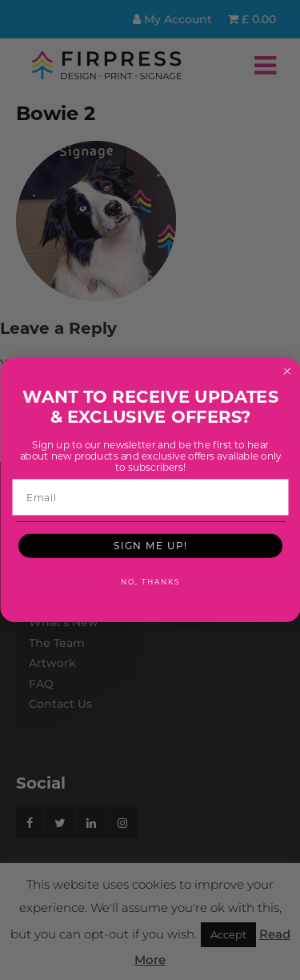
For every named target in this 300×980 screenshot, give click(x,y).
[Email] (150, 497)
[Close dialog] (287, 372)
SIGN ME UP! (150, 545)
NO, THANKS (150, 582)
